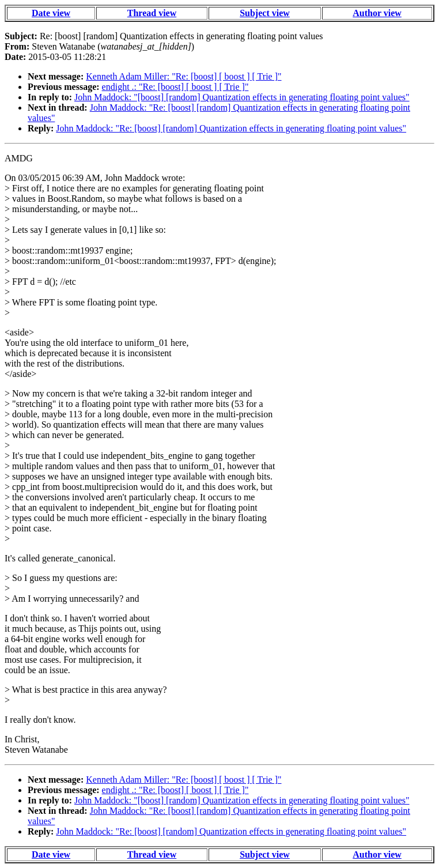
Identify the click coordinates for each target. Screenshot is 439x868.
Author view (377, 13)
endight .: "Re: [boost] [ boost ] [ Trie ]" (175, 87)
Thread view (152, 13)
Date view (51, 13)
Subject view (265, 13)
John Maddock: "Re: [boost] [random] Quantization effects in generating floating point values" (231, 128)
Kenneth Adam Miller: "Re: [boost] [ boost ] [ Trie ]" (183, 76)
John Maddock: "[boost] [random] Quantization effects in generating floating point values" (242, 97)
